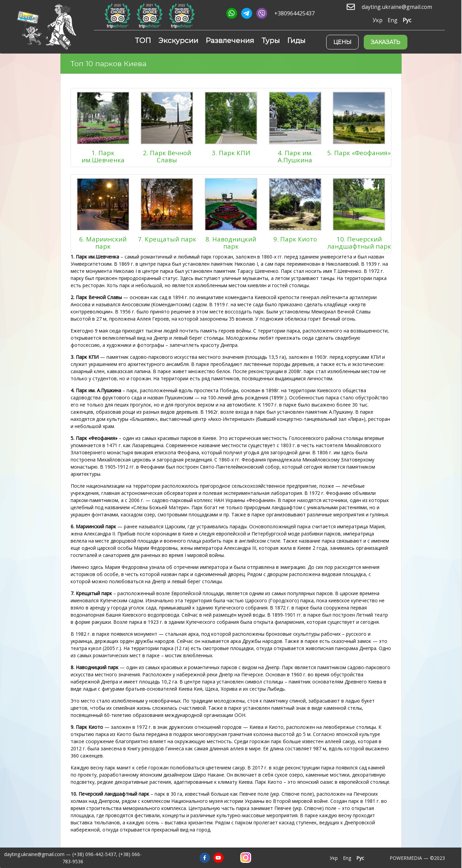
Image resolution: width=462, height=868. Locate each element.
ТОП (143, 40)
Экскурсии (178, 40)
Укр (378, 20)
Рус (407, 20)
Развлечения (230, 40)
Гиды (296, 40)
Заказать (386, 42)
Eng (393, 20)
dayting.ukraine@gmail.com (397, 7)
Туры (271, 40)
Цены (342, 42)
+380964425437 (294, 13)
